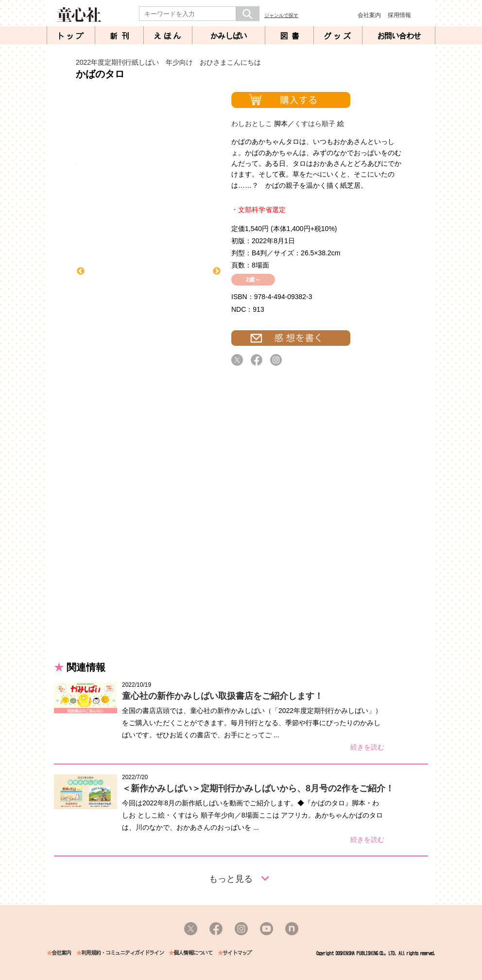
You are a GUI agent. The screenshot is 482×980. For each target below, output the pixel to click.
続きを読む (367, 747)
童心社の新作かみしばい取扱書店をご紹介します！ (223, 696)
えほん (168, 36)
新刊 (121, 36)
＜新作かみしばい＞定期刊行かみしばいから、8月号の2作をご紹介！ (258, 788)
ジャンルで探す (281, 15)
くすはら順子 (315, 124)
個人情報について (193, 953)
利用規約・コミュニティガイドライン (122, 953)
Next (217, 271)
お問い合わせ (399, 36)
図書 (292, 36)
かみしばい (229, 36)
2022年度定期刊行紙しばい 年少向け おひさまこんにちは (168, 62)
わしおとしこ (252, 124)
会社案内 (369, 15)
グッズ (338, 36)
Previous (81, 271)
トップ (71, 36)
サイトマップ (237, 953)
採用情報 (399, 15)
